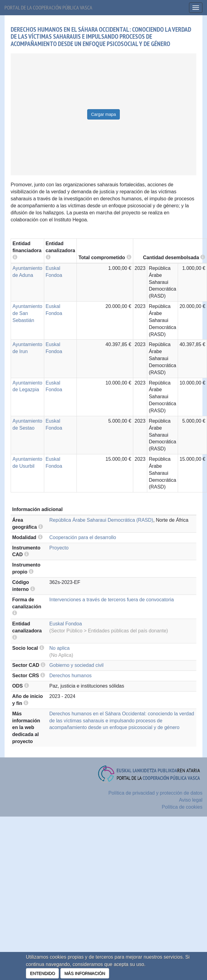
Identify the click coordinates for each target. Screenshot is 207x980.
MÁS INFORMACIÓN (85, 973)
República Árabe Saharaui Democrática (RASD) (101, 520)
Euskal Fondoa (66, 624)
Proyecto (59, 548)
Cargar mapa (104, 114)
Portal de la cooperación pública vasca (48, 7)
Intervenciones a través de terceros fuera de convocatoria (112, 600)
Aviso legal (191, 800)
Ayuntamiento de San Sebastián (27, 313)
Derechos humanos (71, 676)
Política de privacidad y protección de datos (155, 793)
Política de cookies (182, 807)
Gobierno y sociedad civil (77, 665)
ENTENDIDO (42, 973)
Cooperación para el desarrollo (83, 537)
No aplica (60, 648)
